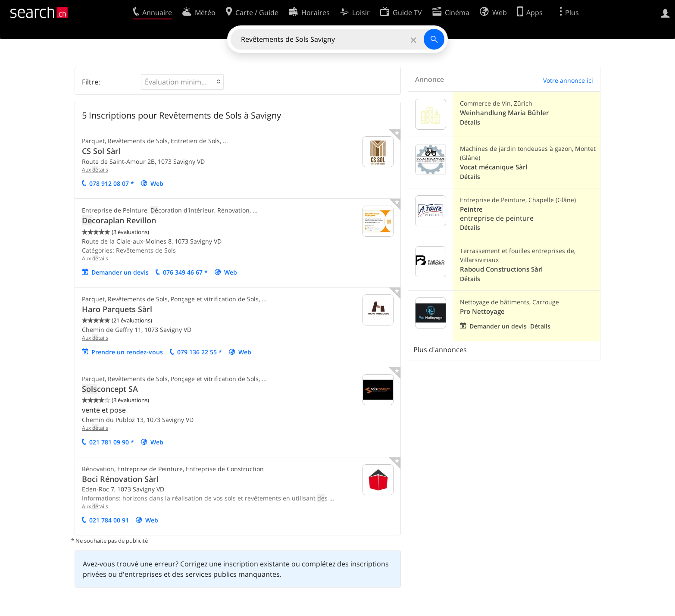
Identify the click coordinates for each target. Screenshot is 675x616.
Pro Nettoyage (482, 311)
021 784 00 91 (109, 520)
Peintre (471, 209)
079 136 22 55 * (200, 352)
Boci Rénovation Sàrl (120, 479)
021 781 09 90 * (112, 442)
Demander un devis (498, 326)
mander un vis (120, 272)
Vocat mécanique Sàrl (494, 167)
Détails (470, 122)
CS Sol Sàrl (101, 151)
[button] (182, 82)
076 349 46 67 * (185, 272)
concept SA (110, 389)
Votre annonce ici (568, 80)
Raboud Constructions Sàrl (501, 269)
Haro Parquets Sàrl (117, 309)
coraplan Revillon (119, 220)
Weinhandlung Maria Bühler (504, 113)
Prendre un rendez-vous (127, 352)
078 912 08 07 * (112, 183)
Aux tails (95, 170)
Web (157, 183)
